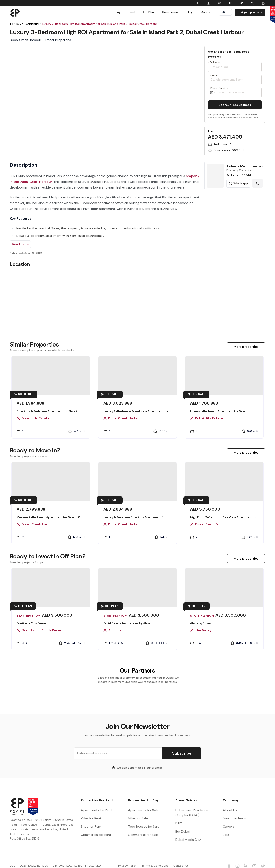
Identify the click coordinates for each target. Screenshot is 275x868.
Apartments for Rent (96, 804)
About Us (230, 804)
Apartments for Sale (143, 804)
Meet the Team (234, 812)
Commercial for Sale (143, 828)
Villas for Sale (138, 812)
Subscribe (182, 747)
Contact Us (181, 859)
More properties (246, 347)
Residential (32, 24)
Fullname (215, 62)
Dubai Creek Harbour (25, 40)
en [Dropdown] (225, 12)
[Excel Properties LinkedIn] (246, 859)
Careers (229, 820)
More (206, 12)
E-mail (214, 75)
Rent (132, 12)
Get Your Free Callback (235, 105)
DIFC (179, 817)
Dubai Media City (188, 833)
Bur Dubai (183, 825)
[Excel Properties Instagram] (238, 859)
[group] (181, 62)
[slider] (181, 98)
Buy (118, 12)
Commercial (170, 12)
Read (20, 244)
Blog (189, 12)
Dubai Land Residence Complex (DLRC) (192, 806)
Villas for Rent (91, 812)
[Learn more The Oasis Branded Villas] (235, 248)
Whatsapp (238, 183)
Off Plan (149, 12)
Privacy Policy (127, 859)
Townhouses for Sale (144, 820)
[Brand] (15, 13)
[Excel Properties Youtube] (255, 859)
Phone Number (219, 88)
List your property (250, 12)
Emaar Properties (58, 40)
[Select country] (213, 92)
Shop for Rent (91, 820)
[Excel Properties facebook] (229, 859)
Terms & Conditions (155, 859)
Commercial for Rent (96, 828)
